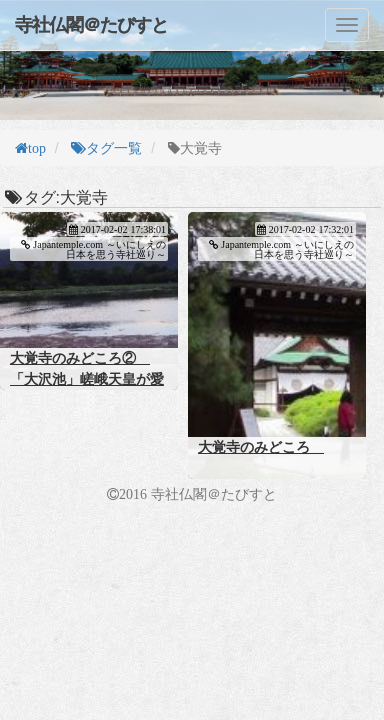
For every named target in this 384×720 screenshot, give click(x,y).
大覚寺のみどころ (261, 447)
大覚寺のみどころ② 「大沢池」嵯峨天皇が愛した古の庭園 (87, 379)
